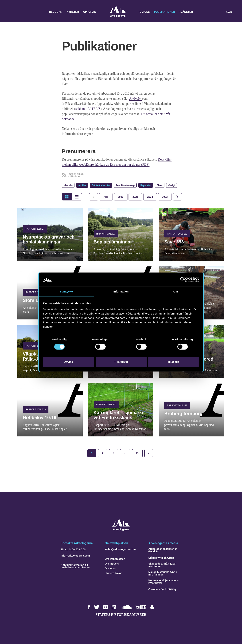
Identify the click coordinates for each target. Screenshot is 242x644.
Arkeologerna (118, 12)
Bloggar (56, 12)
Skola (160, 185)
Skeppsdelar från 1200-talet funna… (162, 565)
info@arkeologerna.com (75, 556)
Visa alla (68, 185)
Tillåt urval (121, 362)
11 (137, 453)
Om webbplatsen (115, 559)
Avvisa (69, 362)
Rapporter (146, 185)
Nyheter (73, 12)
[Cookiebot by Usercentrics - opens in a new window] (183, 280)
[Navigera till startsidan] (121, 530)
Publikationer (165, 12)
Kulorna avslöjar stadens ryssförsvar (164, 582)
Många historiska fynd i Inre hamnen (163, 573)
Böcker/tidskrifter (101, 185)
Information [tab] (121, 291)
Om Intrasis (112, 564)
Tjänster (186, 12)
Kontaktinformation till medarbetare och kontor (75, 566)
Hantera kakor (113, 573)
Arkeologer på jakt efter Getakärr (163, 550)
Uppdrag (90, 12)
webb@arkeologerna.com (120, 549)
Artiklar (82, 185)
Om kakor (111, 568)
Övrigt (171, 185)
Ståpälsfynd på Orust (161, 558)
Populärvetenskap (125, 185)
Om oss (145, 12)
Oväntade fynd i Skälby (162, 589)
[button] (214, 12)
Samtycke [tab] (66, 291)
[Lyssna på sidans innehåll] (221, 12)
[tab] (121, 197)
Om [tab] (176, 291)
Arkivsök (136, 99)
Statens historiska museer (121, 615)
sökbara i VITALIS (88, 109)
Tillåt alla (173, 362)
